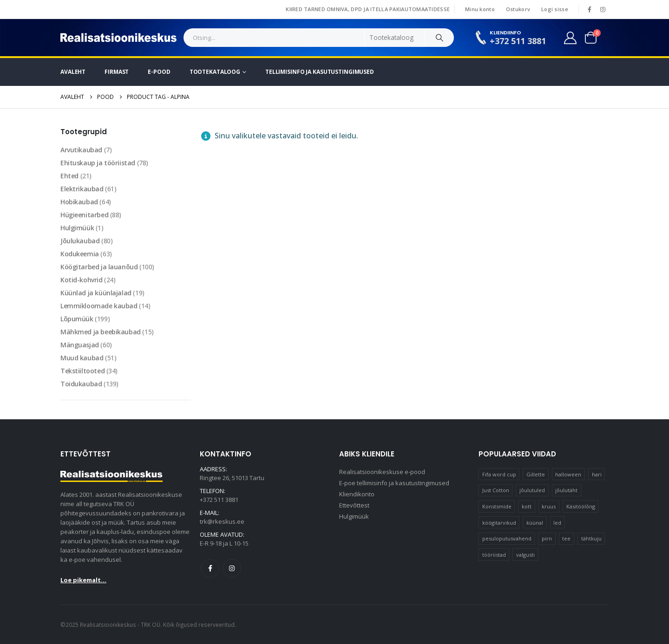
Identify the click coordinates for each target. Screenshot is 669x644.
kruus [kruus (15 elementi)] (549, 506)
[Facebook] (590, 9)
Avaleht (73, 72)
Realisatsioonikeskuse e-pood (382, 472)
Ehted (69, 176)
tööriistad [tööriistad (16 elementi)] (494, 555)
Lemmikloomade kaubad (99, 306)
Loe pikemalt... (83, 580)
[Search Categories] (395, 38)
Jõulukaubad (80, 241)
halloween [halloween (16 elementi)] (568, 474)
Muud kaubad (82, 358)
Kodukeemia (80, 254)
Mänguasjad (80, 345)
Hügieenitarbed (84, 215)
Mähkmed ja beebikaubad (101, 332)
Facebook (210, 568)
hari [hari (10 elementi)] (597, 474)
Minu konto (480, 9)
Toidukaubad (81, 384)
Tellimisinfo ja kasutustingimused (320, 72)
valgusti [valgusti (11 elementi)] (525, 555)
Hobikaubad (79, 202)
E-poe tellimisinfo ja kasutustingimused (394, 483)
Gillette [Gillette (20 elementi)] (536, 474)
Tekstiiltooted (82, 371)
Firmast (117, 72)
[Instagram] (603, 9)
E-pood (159, 72)
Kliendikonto (357, 494)
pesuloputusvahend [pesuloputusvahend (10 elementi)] (507, 538)
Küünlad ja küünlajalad (96, 293)
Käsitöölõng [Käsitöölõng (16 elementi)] (581, 506)
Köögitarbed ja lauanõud (99, 267)
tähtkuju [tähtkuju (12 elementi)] (591, 538)
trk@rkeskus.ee (222, 521)
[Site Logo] (118, 38)
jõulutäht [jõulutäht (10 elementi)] (566, 490)
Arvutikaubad (81, 150)
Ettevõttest (354, 505)
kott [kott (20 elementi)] (527, 506)
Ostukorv (518, 9)
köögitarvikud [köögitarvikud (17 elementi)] (499, 523)
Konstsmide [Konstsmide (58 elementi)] (497, 506)
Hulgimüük (77, 228)
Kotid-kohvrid (82, 280)
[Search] (439, 38)
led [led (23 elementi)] (557, 523)
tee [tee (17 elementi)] (566, 538)
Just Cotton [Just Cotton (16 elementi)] (496, 490)
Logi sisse (555, 9)
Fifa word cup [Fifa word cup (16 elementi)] (499, 474)
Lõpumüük (77, 319)
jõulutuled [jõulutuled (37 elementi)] (532, 490)
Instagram (232, 568)
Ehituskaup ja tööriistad (98, 163)
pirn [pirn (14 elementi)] (547, 538)
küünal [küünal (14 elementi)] (535, 523)
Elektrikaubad (82, 189)
